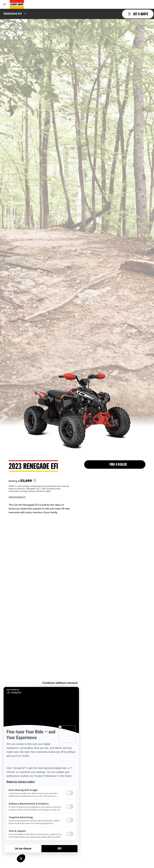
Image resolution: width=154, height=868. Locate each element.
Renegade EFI (13, 14)
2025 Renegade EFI (17, 497)
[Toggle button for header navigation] (5, 4)
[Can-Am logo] (17, 4)
